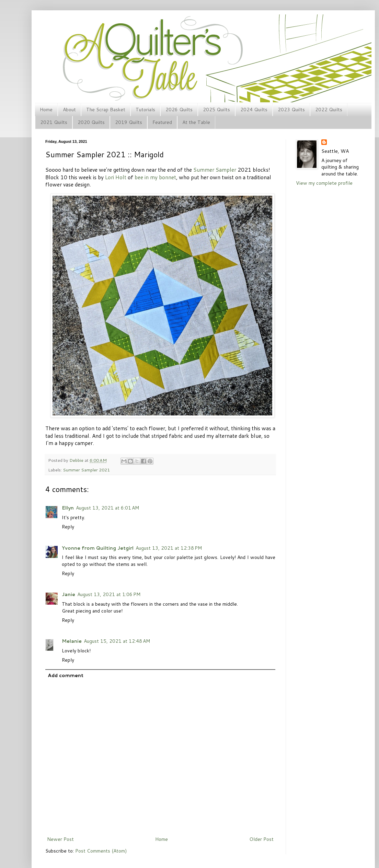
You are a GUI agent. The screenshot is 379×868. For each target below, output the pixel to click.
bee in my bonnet (155, 177)
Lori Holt (116, 177)
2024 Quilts (254, 110)
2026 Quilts (179, 110)
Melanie (72, 641)
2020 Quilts (91, 122)
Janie (68, 594)
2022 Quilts (329, 110)
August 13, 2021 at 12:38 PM (169, 548)
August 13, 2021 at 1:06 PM (109, 594)
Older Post (261, 839)
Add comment (66, 675)
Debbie (77, 460)
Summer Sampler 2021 (86, 470)
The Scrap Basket (106, 110)
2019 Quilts (129, 122)
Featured (162, 122)
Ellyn (68, 508)
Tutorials (145, 110)
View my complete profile (324, 183)
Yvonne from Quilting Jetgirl (98, 548)
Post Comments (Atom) (101, 851)
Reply (68, 527)
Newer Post (60, 839)
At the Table (196, 122)
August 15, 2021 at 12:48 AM (117, 641)
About (69, 110)
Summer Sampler (215, 170)
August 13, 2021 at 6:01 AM (107, 508)
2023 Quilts (291, 110)
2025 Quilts (216, 110)
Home (46, 110)
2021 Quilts (54, 122)
